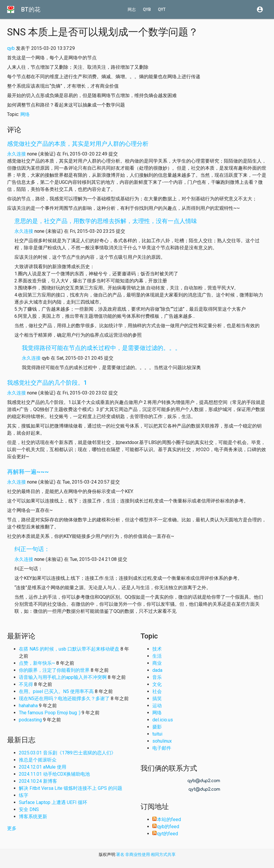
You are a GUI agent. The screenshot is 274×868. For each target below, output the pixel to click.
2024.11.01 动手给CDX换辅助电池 (54, 774)
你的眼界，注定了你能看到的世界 (54, 670)
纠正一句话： (32, 549)
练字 (24, 795)
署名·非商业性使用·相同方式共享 (146, 854)
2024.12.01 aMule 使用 (43, 767)
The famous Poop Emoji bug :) (50, 713)
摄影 (157, 727)
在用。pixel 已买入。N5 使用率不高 (56, 691)
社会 (157, 691)
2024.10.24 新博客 (38, 781)
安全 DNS (29, 809)
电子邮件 (162, 748)
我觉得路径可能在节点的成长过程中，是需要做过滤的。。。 (101, 348)
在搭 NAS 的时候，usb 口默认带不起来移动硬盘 (69, 649)
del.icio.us (163, 720)
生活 (157, 656)
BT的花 (31, 9)
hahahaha (28, 706)
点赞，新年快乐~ (37, 663)
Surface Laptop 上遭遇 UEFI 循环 (53, 802)
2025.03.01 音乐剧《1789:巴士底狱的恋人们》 (67, 753)
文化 (157, 684)
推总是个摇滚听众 (38, 760)
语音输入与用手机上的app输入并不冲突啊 (63, 677)
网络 (25, 114)
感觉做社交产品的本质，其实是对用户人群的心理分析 (78, 144)
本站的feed (167, 819)
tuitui (157, 734)
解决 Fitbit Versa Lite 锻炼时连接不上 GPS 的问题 (71, 788)
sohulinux (162, 741)
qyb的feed (166, 827)
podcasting (30, 720)
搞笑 (157, 699)
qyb (147, 9)
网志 (132, 9)
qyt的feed (165, 834)
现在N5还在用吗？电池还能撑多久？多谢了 (64, 699)
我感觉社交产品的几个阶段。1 (47, 383)
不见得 (26, 684)
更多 (12, 828)
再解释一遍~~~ (28, 472)
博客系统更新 (33, 817)
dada (157, 670)
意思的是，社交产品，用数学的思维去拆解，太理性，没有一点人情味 (106, 221)
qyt (162, 9)
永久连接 (16, 154)
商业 (157, 663)
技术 (157, 649)
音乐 (157, 677)
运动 (157, 706)
